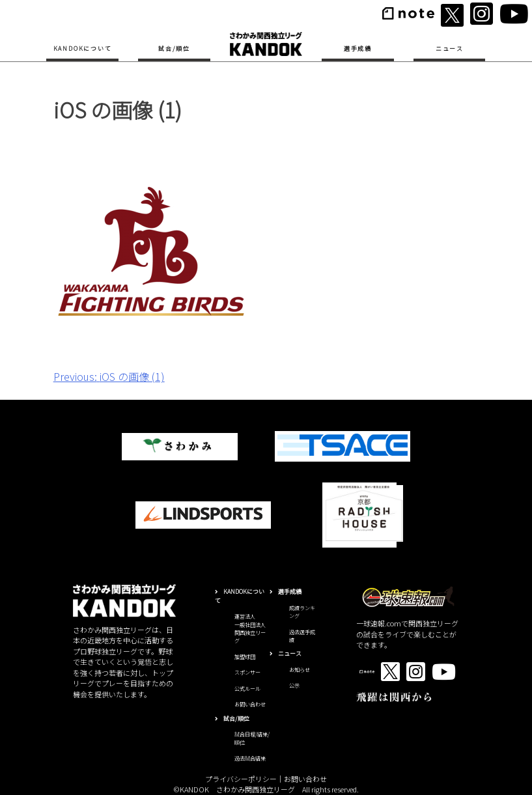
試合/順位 (174, 49)
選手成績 (358, 49)
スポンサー (247, 672)
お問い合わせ (250, 704)
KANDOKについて (83, 49)
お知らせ (300, 670)
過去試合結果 (250, 758)
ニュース (450, 49)
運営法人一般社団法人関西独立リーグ (250, 628)
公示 (294, 685)
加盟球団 (245, 657)
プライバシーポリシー (241, 779)
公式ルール (247, 689)
